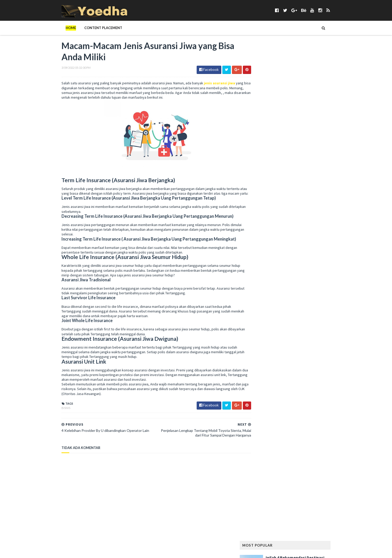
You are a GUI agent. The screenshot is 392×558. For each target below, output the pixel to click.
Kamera (259, 296)
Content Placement (93, 28)
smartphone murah (269, 445)
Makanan (307, 329)
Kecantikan (308, 296)
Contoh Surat (296, 221)
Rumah (325, 421)
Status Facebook (267, 462)
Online (332, 371)
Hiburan (260, 279)
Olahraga (313, 371)
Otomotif (292, 379)
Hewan (331, 271)
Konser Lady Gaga (290, 304)
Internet (260, 288)
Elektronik (289, 230)
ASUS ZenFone (264, 188)
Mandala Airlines (297, 338)
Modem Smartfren (268, 362)
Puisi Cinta (312, 404)
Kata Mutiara (282, 296)
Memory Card (264, 346)
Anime (286, 180)
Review (308, 421)
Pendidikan (262, 396)
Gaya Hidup (295, 246)
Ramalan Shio (284, 412)
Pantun (312, 379)
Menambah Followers (299, 346)
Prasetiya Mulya (311, 396)
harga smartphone (304, 271)
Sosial (320, 454)
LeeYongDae (311, 321)
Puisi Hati (260, 412)
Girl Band (285, 254)
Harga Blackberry (268, 271)
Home (60, 28)
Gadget (260, 246)
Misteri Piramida (302, 354)
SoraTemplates (81, 551)
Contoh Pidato (266, 221)
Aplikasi (302, 180)
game (276, 246)
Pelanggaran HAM (304, 387)
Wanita (259, 487)
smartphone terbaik (307, 445)
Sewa (320, 429)
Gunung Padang (266, 263)
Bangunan (289, 188)
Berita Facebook (316, 188)
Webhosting (281, 487)
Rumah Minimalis (266, 429)
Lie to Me (260, 329)
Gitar (303, 254)
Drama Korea (264, 230)
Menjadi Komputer (268, 354)
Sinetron (260, 437)
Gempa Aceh (262, 254)
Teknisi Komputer (300, 462)
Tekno (325, 462)
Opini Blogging (265, 379)
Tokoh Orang (264, 479)
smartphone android (317, 437)
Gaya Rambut (320, 246)
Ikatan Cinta (328, 279)
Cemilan (281, 205)
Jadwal (279, 288)
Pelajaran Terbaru (268, 387)
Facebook (312, 230)
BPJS (331, 196)
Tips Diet (304, 470)
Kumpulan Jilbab (266, 313)
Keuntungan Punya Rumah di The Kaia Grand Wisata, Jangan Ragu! (308, 144)
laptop (290, 321)
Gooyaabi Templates (136, 551)
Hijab (276, 279)
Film (275, 238)
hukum (307, 279)
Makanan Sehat (265, 338)
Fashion (259, 238)
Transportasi (293, 479)
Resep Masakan (285, 421)
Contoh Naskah (296, 213)
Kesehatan (261, 304)
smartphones (264, 454)
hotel (291, 279)
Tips (288, 470)
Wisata (302, 487)
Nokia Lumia (327, 362)
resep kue (260, 421)
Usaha (333, 479)
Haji (288, 263)
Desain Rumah (325, 221)
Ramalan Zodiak (314, 412)
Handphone (307, 263)
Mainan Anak (283, 329)
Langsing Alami (265, 321)
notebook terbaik (268, 371)
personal (284, 396)
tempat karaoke (266, 470)
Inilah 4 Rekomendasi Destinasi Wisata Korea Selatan (306, 67)
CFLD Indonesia (265, 213)
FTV (325, 238)
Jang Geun (300, 288)
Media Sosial (327, 338)
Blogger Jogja (309, 196)
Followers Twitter (300, 238)
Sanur (305, 429)
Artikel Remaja (326, 180)
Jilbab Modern (325, 288)
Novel (294, 371)
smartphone (284, 437)
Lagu (289, 313)
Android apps (264, 180)
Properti (291, 404)
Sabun (290, 429)
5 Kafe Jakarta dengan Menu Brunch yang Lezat (303, 93)
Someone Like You (295, 454)
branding (261, 205)
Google (320, 254)
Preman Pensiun (265, 404)
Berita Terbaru (265, 196)
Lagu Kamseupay (312, 313)
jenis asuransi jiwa (209, 84)
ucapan (316, 479)
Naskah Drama (300, 362)
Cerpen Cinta (303, 205)
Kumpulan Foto (323, 304)
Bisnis (55, 414)
